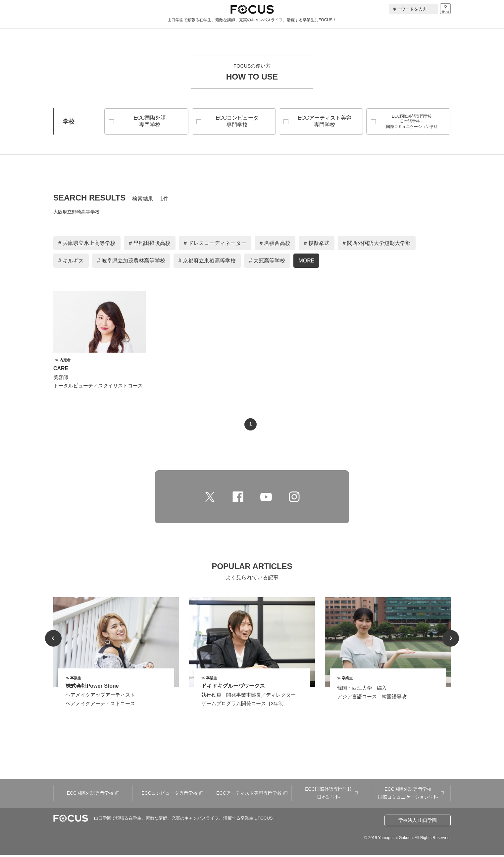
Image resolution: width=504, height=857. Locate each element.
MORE (306, 263)
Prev (53, 641)
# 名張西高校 (275, 245)
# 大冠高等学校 (267, 263)
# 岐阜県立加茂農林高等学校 (131, 263)
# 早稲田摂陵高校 (150, 245)
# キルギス (71, 263)
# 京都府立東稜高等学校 (207, 263)
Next (451, 641)
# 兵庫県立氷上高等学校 (87, 245)
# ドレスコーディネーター (215, 245)
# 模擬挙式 (316, 245)
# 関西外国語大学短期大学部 (377, 245)
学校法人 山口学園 (418, 823)
